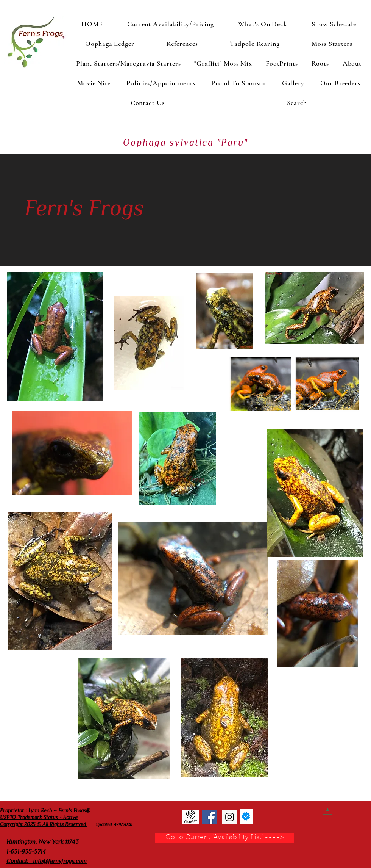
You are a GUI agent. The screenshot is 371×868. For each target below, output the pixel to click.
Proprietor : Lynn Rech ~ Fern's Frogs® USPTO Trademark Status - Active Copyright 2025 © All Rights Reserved (45, 817)
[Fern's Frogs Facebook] (210, 817)
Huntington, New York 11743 (43, 842)
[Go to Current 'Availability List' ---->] (224, 838)
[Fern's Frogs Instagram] (230, 817)
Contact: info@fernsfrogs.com (47, 861)
